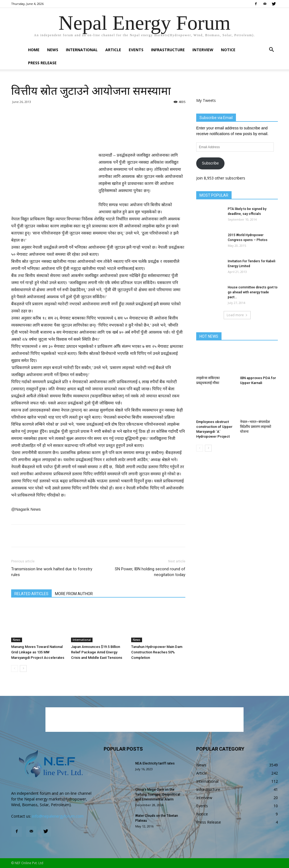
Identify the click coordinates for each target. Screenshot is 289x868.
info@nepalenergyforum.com (58, 816)
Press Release (42, 63)
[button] (271, 50)
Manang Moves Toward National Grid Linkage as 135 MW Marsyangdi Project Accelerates (38, 652)
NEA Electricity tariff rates (155, 763)
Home (34, 50)
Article (113, 50)
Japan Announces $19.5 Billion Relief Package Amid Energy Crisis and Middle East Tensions (97, 652)
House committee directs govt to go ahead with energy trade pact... (253, 292)
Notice (228, 50)
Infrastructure (168, 50)
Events (136, 50)
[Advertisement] (98, 138)
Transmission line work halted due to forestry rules (52, 572)
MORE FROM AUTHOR (74, 594)
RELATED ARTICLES (31, 594)
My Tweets (206, 100)
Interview (203, 50)
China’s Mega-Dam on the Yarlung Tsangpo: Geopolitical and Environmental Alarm (158, 794)
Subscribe (210, 163)
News (53, 50)
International (82, 50)
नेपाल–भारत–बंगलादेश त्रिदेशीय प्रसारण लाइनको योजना (256, 427)
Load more (237, 315)
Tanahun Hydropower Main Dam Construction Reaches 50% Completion (157, 652)
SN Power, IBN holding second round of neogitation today (150, 572)
